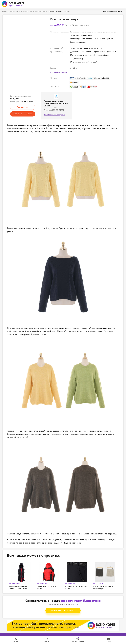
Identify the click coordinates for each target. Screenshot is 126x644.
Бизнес (108, 641)
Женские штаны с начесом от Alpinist (77, 576)
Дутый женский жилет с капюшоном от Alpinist (21, 576)
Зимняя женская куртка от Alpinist (49, 576)
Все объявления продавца (54, 115)
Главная (16, 641)
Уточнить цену (23, 107)
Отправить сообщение (23, 114)
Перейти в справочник (63, 611)
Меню (47, 641)
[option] (21, 576)
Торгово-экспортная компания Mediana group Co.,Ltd (56, 103)
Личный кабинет (78, 641)
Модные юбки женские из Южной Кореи (105, 576)
